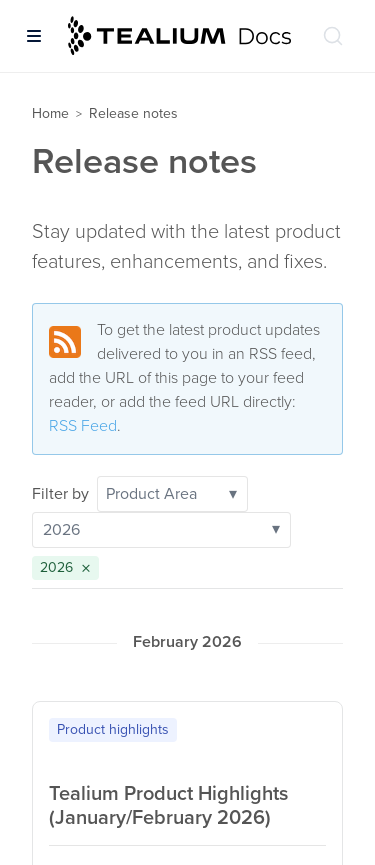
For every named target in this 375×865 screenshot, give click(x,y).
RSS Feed (83, 426)
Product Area (171, 494)
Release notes (133, 113)
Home (50, 113)
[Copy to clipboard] (321, 726)
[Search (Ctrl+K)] (333, 36)
